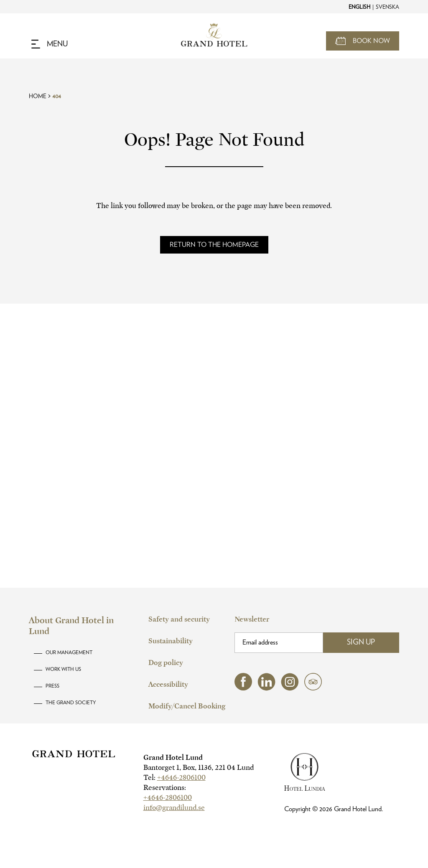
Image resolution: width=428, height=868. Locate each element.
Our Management (69, 652)
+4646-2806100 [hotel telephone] (181, 778)
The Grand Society (71, 703)
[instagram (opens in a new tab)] (290, 689)
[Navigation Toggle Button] (50, 44)
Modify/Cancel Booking (187, 706)
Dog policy (166, 663)
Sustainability (171, 641)
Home (38, 96)
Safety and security (179, 619)
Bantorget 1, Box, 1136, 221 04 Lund (199, 768)
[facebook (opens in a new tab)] (243, 688)
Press (52, 686)
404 (57, 96)
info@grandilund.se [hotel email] (174, 808)
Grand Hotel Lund (173, 758)
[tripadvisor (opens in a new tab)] (313, 688)
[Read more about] (214, 245)
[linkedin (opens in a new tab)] (266, 689)
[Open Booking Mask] (363, 41)
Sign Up (361, 642)
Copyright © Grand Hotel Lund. (334, 809)
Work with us (63, 669)
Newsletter (252, 619)
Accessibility (168, 684)
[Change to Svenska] (387, 7)
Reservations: (165, 788)
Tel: (175, 778)
